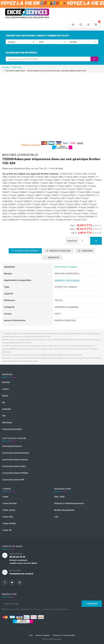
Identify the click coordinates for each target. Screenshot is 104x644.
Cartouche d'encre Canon (15, 459)
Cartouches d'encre (12, 446)
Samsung (7, 422)
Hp (4, 402)
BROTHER (17, 67)
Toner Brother (10, 503)
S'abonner (92, 604)
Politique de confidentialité (64, 635)
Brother (6, 382)
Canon (5, 389)
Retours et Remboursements (69, 503)
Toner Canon (9, 510)
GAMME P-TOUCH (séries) (67, 280)
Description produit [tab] (25, 251)
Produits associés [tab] (58, 251)
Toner (5, 497)
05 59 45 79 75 (17, 557)
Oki (4, 416)
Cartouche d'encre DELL (14, 466)
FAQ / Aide (59, 497)
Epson (5, 396)
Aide (31, 635)
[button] (81, 25)
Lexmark (7, 409)
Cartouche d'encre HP (13, 480)
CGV (56, 517)
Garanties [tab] (52, 257)
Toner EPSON (9, 523)
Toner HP (7, 530)
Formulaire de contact (21, 574)
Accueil (6, 67)
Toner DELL (8, 517)
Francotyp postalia (12, 429)
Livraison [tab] (85, 251)
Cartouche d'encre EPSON (15, 473)
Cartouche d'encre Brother (16, 453)
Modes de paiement (64, 510)
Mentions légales (43, 635)
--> (21, 42)
